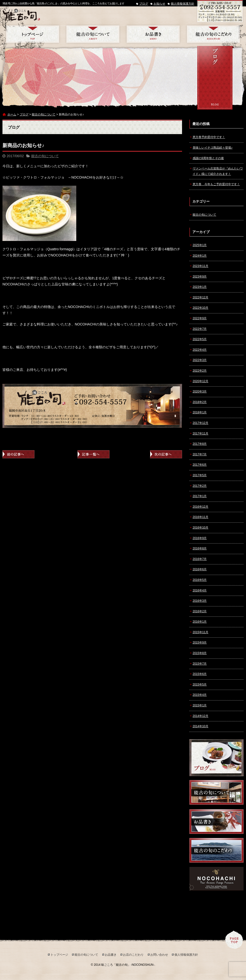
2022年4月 (200, 350)
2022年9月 (200, 318)
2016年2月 (200, 611)
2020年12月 (200, 381)
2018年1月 (200, 412)
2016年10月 (200, 528)
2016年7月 (200, 559)
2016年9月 (200, 538)
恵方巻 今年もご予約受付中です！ (216, 184)
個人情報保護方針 (183, 4)
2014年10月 (200, 726)
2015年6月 (200, 674)
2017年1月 (200, 496)
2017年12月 (200, 423)
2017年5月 (200, 475)
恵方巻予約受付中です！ (209, 137)
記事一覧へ (93, 454)
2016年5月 (200, 580)
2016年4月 (200, 590)
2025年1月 (200, 245)
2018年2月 (200, 402)
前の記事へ (18, 454)
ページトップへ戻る (234, 940)
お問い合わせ (159, 955)
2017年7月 (200, 454)
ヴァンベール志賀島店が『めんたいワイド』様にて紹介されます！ (218, 171)
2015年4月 (200, 695)
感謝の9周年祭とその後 (208, 158)
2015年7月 (200, 664)
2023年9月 (200, 277)
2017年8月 (200, 444)
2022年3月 (200, 360)
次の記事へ (166, 454)
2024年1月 (200, 256)
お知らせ (159, 4)
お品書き (153, 34)
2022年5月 (200, 339)
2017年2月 (200, 486)
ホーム (12, 114)
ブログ (144, 4)
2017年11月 (200, 434)
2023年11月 (200, 266)
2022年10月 (200, 308)
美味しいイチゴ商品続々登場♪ (213, 148)
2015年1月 (200, 705)
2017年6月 (200, 465)
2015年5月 (200, 685)
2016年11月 (200, 517)
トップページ (33, 34)
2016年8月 (200, 548)
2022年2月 (200, 371)
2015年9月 (200, 643)
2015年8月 (200, 653)
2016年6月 (200, 569)
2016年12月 (200, 507)
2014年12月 (200, 716)
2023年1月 (200, 287)
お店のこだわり (213, 34)
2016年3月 (200, 601)
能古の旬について (93, 34)
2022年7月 (200, 329)
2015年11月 (200, 632)
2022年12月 (200, 297)
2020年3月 (200, 392)
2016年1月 (200, 622)
